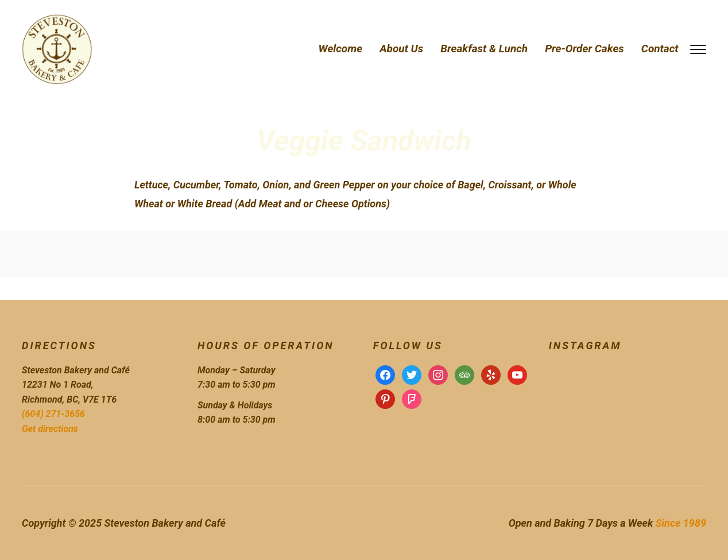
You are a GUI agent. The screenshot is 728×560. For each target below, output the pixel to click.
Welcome (341, 49)
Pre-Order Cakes (584, 49)
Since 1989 (681, 523)
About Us (401, 49)
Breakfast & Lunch (484, 49)
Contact (660, 49)
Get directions (50, 429)
